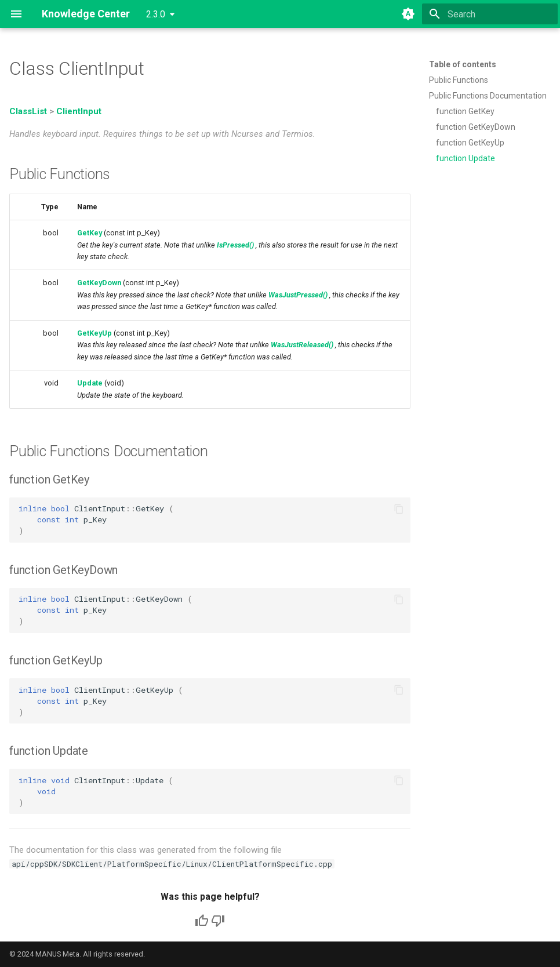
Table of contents (463, 64)
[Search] (490, 14)
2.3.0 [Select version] (156, 14)
